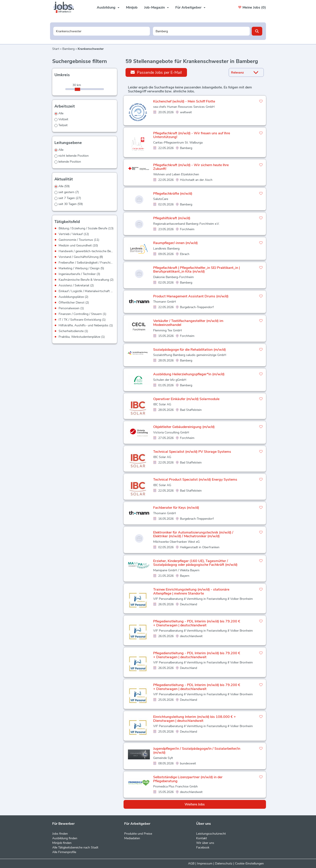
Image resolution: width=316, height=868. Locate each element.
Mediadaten (132, 838)
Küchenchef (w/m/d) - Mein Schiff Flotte (184, 101)
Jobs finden (60, 834)
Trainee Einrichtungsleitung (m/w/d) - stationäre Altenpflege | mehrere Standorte (191, 591)
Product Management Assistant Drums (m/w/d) (191, 296)
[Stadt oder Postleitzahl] (201, 31)
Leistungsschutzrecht (211, 834)
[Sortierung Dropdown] (257, 73)
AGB (191, 864)
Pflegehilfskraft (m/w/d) (172, 218)
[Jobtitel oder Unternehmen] (102, 31)
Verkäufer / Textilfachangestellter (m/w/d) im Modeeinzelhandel (188, 323)
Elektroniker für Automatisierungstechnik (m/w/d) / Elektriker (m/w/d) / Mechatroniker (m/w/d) (193, 534)
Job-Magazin (156, 7)
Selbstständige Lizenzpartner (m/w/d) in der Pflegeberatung (188, 779)
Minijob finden (62, 843)
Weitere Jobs (195, 804)
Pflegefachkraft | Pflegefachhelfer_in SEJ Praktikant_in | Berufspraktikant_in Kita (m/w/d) (197, 270)
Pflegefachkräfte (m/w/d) (173, 194)
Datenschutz (224, 864)
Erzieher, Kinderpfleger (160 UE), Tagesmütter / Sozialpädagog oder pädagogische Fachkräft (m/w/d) (195, 563)
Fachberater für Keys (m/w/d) (176, 508)
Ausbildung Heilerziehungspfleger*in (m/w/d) (189, 374)
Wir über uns (205, 843)
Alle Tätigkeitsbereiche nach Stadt (75, 847)
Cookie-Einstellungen (249, 864)
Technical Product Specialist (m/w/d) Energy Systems (195, 480)
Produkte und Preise (138, 834)
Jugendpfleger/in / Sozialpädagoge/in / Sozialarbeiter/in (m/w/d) (197, 751)
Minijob (132, 7)
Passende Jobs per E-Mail (156, 72)
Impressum (205, 864)
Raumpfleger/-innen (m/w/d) (175, 243)
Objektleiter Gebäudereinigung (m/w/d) (184, 427)
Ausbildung (108, 7)
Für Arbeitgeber (190, 7)
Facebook (203, 847)
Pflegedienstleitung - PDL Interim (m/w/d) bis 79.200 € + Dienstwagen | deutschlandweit (197, 623)
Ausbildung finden (65, 838)
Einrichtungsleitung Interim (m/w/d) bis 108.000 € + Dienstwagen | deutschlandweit (195, 719)
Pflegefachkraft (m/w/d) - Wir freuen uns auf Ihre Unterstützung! (192, 135)
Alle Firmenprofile (64, 852)
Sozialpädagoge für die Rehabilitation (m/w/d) (189, 350)
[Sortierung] (241, 73)
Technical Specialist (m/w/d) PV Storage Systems (192, 452)
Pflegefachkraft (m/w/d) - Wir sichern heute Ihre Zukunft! (191, 167)
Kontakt (202, 838)
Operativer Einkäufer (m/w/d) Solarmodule (186, 399)
